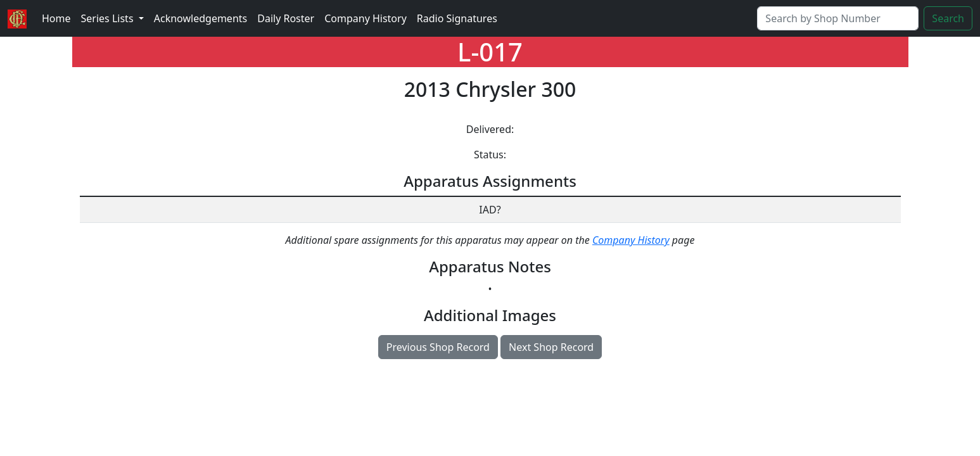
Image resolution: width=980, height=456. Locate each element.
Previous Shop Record (438, 347)
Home (56, 18)
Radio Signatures (457, 18)
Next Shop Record (551, 347)
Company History (366, 18)
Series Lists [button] (109, 18)
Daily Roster (286, 18)
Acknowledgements (200, 18)
